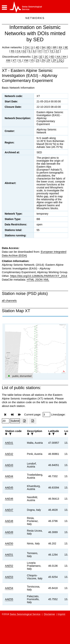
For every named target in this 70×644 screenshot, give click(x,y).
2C (46, 57)
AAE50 (9, 543)
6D (52, 57)
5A (43, 47)
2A (35, 57)
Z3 (38, 60)
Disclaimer (50, 614)
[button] (4, 8)
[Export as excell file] (24, 421)
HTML (30, 280)
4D (37, 47)
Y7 (46, 51)
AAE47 (9, 510)
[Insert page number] (46, 415)
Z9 (43, 60)
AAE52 (9, 566)
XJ (34, 51)
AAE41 (9, 443)
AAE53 (9, 577)
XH (64, 57)
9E (66, 47)
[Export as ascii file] (33, 421)
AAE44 (9, 476)
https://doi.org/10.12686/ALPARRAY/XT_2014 (39, 276)
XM (8, 60)
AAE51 (9, 555)
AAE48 (9, 521)
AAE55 (9, 599)
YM (26, 60)
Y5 (32, 60)
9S (13, 51)
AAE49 (9, 532)
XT (14, 60)
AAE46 (9, 499)
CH (27, 47)
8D (49, 47)
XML (46, 280)
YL (20, 60)
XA (59, 57)
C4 (18, 51)
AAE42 (9, 454)
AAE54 (9, 588)
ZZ (57, 51)
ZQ (60, 60)
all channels (9, 301)
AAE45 (9, 488)
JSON (39, 280)
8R (55, 47)
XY (40, 51)
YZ (52, 51)
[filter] (10, 434)
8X (60, 47)
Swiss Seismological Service (25, 614)
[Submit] (15, 421)
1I (32, 47)
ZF (48, 60)
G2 (24, 51)
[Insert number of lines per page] (6, 421)
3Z (41, 57)
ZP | (55, 60)
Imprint (62, 614)
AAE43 (9, 465)
